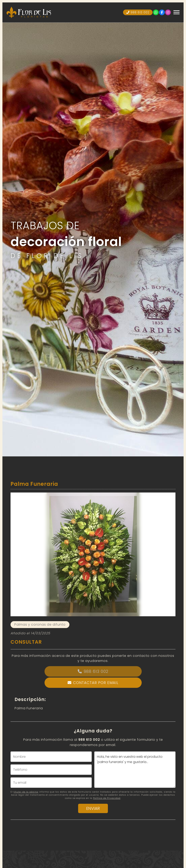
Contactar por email (96, 683)
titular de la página (26, 792)
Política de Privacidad (107, 798)
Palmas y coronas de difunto (40, 625)
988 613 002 (96, 671)
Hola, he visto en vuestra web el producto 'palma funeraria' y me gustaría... (135, 770)
